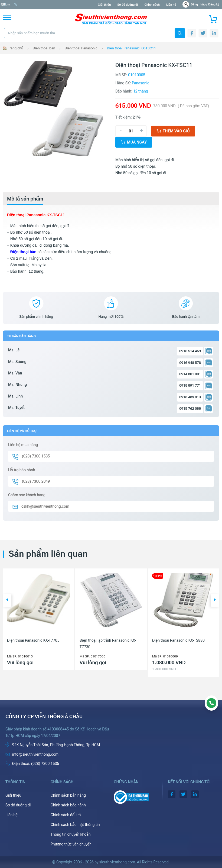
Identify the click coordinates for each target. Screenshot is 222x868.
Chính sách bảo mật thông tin (75, 825)
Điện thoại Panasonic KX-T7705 (33, 640)
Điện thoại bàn (44, 48)
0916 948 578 (190, 363)
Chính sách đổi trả (66, 815)
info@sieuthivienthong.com (24, 4)
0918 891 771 (190, 385)
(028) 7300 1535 (63, 4)
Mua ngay (134, 142)
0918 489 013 (190, 397)
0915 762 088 (190, 408)
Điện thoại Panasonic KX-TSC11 (131, 48)
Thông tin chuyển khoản (71, 834)
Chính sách (152, 5)
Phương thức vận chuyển (71, 844)
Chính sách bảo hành (68, 805)
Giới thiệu (104, 5)
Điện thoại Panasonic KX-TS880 (178, 640)
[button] (7, 600)
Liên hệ (171, 5)
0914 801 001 (190, 374)
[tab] (25, 199)
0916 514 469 (190, 351)
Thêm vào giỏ (173, 131)
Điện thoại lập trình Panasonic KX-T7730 (108, 644)
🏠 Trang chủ (13, 48)
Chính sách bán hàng (68, 795)
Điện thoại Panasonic (81, 48)
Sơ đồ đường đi (128, 5)
